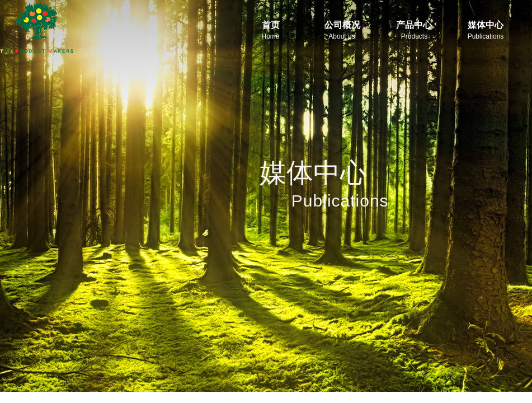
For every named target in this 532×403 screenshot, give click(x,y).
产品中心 (414, 25)
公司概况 (342, 25)
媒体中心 (486, 25)
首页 (271, 25)
